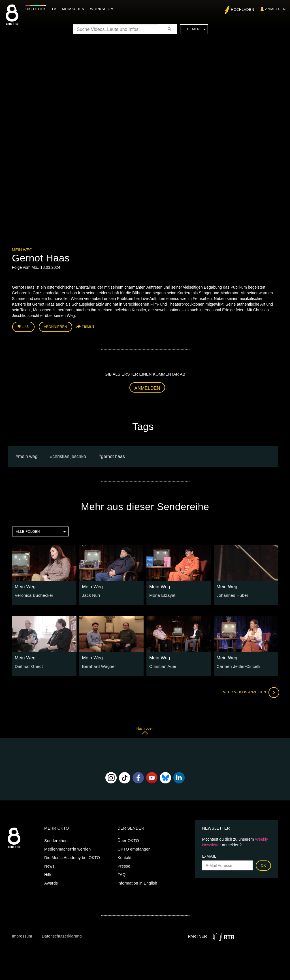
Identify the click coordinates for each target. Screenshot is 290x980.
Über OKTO (128, 840)
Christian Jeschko (69, 456)
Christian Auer (162, 666)
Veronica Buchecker (33, 594)
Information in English (137, 882)
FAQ (122, 874)
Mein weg (28, 456)
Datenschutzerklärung (62, 935)
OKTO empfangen (134, 848)
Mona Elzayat (162, 594)
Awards (51, 882)
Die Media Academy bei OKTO (72, 857)
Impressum (22, 935)
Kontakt (124, 857)
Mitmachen (75, 9)
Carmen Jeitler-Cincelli (237, 666)
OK (263, 865)
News (49, 865)
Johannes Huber (232, 594)
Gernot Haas (113, 456)
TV (55, 9)
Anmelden (147, 387)
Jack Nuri (91, 594)
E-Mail (209, 855)
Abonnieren (56, 326)
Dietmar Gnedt (28, 666)
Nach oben (145, 731)
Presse (124, 865)
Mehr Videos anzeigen (250, 692)
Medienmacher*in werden (67, 848)
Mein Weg (22, 250)
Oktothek (37, 9)
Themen (195, 29)
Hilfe (48, 874)
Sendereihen (56, 840)
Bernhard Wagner (98, 666)
